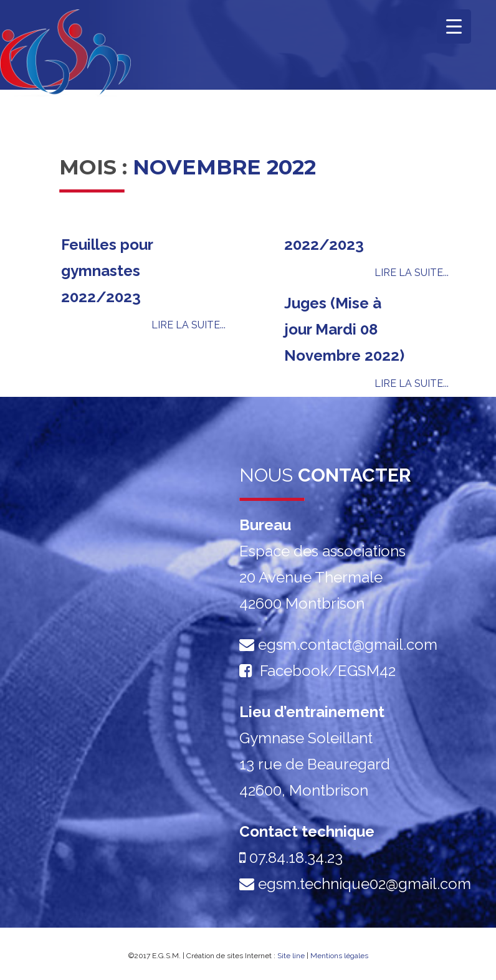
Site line (291, 956)
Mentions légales (339, 956)
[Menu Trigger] (454, 26)
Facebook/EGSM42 (328, 671)
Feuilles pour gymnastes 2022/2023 (107, 271)
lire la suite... (188, 325)
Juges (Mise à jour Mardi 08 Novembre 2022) (344, 329)
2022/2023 (324, 245)
